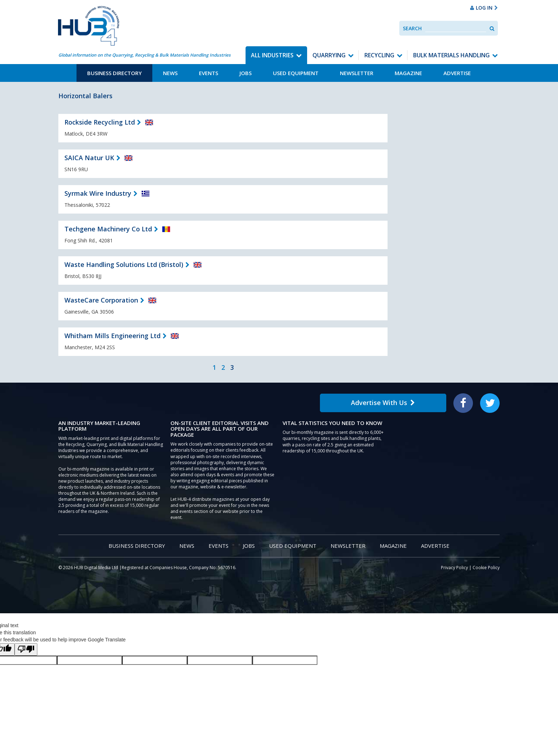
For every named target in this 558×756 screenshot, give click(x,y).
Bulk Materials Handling (451, 55)
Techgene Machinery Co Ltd (108, 229)
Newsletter (357, 73)
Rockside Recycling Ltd (100, 122)
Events (209, 73)
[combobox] (456, 28)
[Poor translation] (26, 649)
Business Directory (114, 73)
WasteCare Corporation (101, 300)
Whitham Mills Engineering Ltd (112, 336)
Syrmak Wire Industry (98, 193)
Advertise (457, 73)
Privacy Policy (454, 568)
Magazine (408, 73)
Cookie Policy (486, 568)
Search (412, 28)
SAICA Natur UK (89, 158)
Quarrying (329, 55)
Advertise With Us (383, 403)
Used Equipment (296, 73)
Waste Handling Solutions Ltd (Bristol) (124, 264)
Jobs (246, 73)
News (170, 73)
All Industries (272, 55)
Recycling (379, 55)
